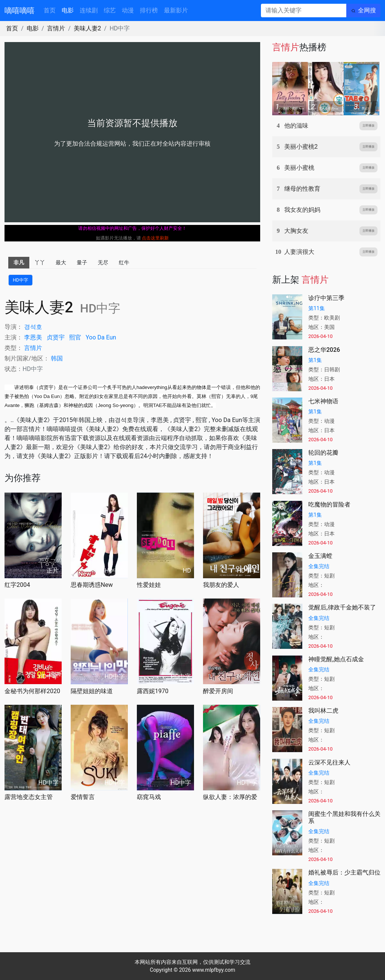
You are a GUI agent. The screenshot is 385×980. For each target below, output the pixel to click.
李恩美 (33, 337)
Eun (111, 337)
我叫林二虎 (323, 711)
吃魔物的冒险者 (329, 504)
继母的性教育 (302, 189)
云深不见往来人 (329, 762)
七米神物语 (323, 401)
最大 (61, 262)
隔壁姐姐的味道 (92, 691)
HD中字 (20, 280)
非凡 (19, 262)
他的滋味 (296, 126)
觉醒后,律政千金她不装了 (342, 607)
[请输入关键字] (304, 11)
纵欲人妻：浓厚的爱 (230, 797)
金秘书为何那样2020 (32, 691)
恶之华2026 (324, 350)
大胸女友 (296, 231)
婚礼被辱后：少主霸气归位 (344, 872)
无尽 (103, 262)
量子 (82, 262)
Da (101, 337)
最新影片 (176, 10)
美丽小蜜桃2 (301, 147)
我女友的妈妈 (302, 210)
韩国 (57, 358)
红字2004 (17, 585)
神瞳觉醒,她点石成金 (336, 659)
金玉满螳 (320, 556)
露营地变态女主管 (29, 797)
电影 (68, 10)
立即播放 (368, 126)
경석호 (33, 327)
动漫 (128, 10)
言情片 (56, 28)
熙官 (75, 337)
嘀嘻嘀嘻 (20, 11)
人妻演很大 (299, 252)
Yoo (91, 337)
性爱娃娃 (149, 585)
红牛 (124, 262)
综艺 (110, 10)
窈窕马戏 (149, 797)
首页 (50, 10)
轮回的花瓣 (323, 453)
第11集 (317, 308)
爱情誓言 (83, 797)
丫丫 (40, 262)
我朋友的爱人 (221, 585)
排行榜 (149, 10)
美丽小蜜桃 (299, 168)
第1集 (315, 360)
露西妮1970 (153, 691)
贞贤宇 (56, 337)
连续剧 (89, 10)
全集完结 (319, 566)
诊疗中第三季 (326, 298)
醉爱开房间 (218, 691)
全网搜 (367, 10)
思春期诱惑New (92, 585)
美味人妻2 (87, 28)
